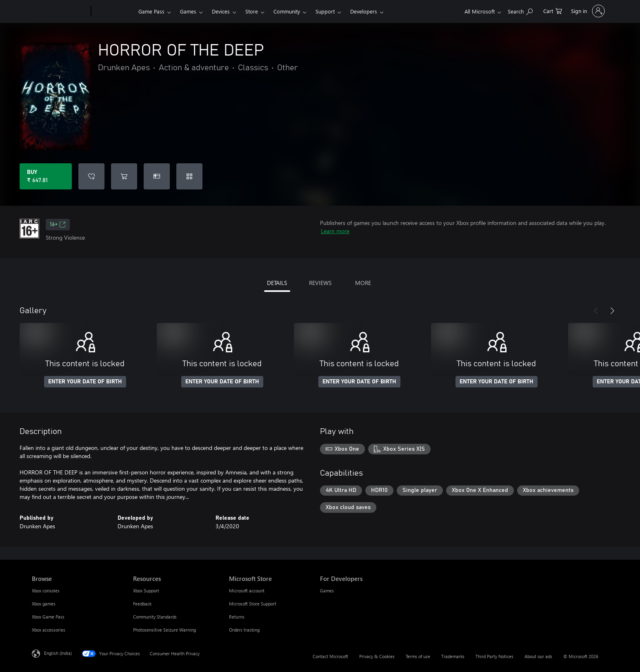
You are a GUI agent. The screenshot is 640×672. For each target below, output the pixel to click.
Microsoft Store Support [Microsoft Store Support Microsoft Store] (253, 604)
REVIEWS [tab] (320, 283)
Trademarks (453, 656)
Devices (221, 11)
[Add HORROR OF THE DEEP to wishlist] (91, 176)
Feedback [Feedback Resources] (142, 604)
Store (252, 11)
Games (188, 11)
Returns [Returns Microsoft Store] (237, 617)
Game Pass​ (151, 11)
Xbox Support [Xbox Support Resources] (146, 591)
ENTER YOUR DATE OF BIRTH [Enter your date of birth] (85, 382)
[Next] (612, 311)
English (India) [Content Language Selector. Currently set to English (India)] (58, 653)
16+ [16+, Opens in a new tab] (58, 225)
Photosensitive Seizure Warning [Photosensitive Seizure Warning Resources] (164, 630)
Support (325, 11)
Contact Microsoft (330, 656)
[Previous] (596, 311)
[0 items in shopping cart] (553, 10)
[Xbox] (114, 11)
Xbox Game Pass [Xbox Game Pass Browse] (48, 617)
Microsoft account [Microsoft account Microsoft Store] (247, 591)
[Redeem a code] (189, 176)
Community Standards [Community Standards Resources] (155, 617)
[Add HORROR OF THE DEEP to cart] (124, 176)
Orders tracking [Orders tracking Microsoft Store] (244, 630)
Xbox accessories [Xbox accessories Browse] (49, 630)
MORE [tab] (363, 283)
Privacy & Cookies (377, 656)
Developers (364, 11)
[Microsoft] (60, 11)
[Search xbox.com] (520, 10)
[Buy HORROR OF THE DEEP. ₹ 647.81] (46, 176)
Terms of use (418, 656)
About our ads (538, 656)
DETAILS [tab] (277, 283)
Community (287, 11)
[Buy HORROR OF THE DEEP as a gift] (157, 176)
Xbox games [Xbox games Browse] (44, 604)
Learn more (335, 231)
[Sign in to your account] (587, 11)
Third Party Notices (494, 656)
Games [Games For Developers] (327, 591)
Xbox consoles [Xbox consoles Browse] (46, 591)
